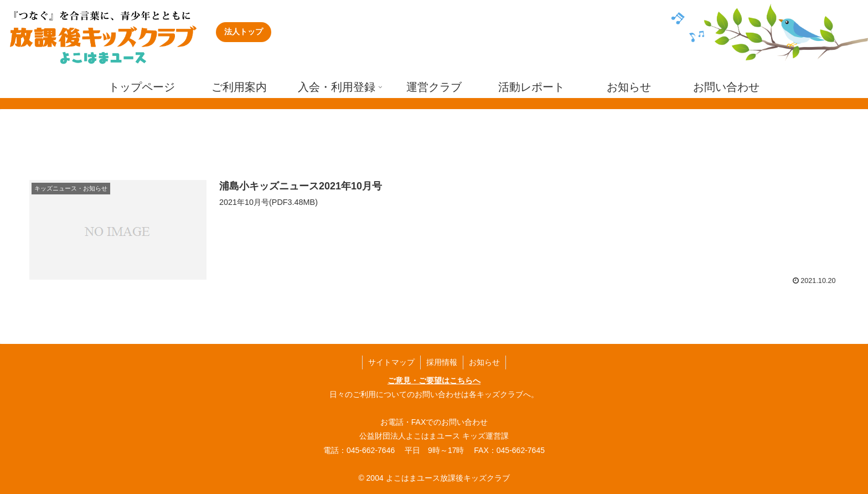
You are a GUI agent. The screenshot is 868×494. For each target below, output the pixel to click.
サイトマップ (391, 362)
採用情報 (442, 362)
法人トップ (244, 32)
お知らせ (484, 362)
